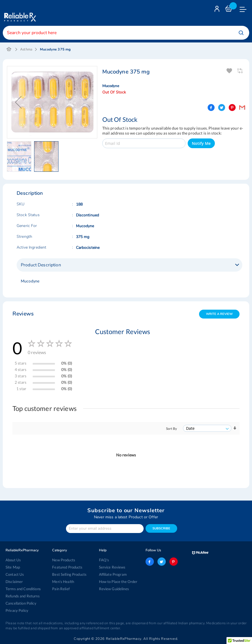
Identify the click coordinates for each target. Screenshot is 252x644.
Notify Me (201, 143)
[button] (21, 156)
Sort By (171, 429)
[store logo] (19, 13)
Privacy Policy (17, 610)
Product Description (41, 265)
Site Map (13, 567)
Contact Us (15, 574)
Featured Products (67, 567)
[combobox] (126, 33)
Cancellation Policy (21, 603)
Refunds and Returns (23, 596)
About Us (13, 560)
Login (218, 10)
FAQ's (104, 560)
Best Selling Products (69, 574)
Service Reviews (112, 567)
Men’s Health (63, 582)
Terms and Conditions (23, 589)
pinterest (174, 562)
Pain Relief (61, 589)
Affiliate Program (113, 574)
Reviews (23, 314)
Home (9, 49)
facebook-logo (150, 562)
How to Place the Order (118, 582)
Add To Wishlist (230, 71)
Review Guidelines (114, 589)
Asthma (26, 49)
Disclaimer (14, 582)
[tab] (129, 265)
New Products (64, 560)
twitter (162, 562)
